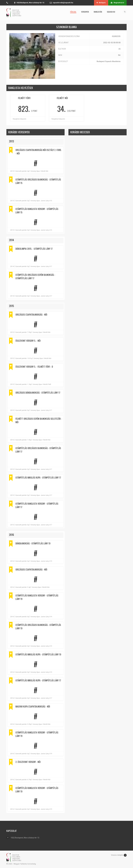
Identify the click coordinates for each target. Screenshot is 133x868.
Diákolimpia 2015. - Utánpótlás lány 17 (34, 249)
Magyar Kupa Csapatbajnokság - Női (33, 706)
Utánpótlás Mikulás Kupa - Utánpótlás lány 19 (38, 654)
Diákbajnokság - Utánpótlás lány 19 (33, 543)
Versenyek (85, 12)
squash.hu (111, 12)
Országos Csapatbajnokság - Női (31, 315)
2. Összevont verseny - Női (28, 762)
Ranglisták (98, 12)
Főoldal (73, 12)
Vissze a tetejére (119, 855)
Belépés (101, 3)
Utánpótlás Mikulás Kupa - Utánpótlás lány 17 (38, 477)
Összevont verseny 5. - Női (28, 341)
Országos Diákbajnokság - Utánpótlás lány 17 (38, 393)
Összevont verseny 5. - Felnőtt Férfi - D (34, 367)
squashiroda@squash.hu (63, 3)
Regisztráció (117, 3)
